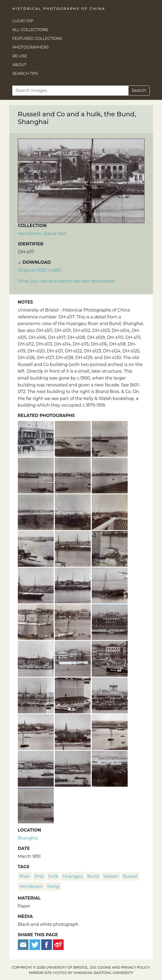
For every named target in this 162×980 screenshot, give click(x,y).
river (25, 876)
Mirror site (40, 973)
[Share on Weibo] (58, 944)
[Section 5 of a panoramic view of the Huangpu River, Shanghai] (110, 475)
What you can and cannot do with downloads (67, 281)
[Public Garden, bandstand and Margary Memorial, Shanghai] (73, 731)
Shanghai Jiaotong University (103, 973)
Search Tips (25, 74)
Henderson (31, 886)
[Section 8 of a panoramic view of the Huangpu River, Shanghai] (110, 511)
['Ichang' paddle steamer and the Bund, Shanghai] (36, 658)
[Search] (70, 91)
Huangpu (73, 876)
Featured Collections (37, 39)
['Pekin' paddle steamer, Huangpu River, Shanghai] (36, 585)
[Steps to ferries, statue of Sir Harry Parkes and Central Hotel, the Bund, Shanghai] (110, 658)
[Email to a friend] (24, 944)
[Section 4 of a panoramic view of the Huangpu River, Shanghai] (73, 475)
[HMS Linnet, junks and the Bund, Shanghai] (36, 621)
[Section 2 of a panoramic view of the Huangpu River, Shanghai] (110, 438)
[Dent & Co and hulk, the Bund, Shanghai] (110, 621)
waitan (111, 876)
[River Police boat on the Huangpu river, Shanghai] (73, 695)
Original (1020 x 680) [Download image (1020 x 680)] (40, 270)
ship (39, 876)
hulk (53, 876)
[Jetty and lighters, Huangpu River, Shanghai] (110, 548)
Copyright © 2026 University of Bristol (50, 967)
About (20, 65)
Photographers (31, 47)
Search (139, 90)
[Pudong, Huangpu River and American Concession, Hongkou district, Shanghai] (110, 768)
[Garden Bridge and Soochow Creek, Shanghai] (110, 731)
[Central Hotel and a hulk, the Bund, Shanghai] (73, 658)
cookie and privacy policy (123, 967)
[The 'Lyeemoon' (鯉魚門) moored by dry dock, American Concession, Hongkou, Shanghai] (73, 768)
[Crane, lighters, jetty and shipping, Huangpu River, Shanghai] (36, 548)
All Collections (30, 30)
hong (53, 886)
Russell (130, 876)
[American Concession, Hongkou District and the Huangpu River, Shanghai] (36, 768)
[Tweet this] (35, 944)
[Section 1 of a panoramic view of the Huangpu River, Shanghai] (73, 438)
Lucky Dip (23, 21)
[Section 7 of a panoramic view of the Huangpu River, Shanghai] (73, 511)
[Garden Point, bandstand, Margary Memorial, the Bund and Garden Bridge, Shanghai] (36, 731)
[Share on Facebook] (47, 944)
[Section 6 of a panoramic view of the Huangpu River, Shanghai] (36, 511)
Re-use (20, 56)
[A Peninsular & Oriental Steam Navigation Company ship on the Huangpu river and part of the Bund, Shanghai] (73, 585)
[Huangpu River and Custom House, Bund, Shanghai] (73, 621)
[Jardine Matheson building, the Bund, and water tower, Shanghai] (110, 695)
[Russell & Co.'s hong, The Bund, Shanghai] (36, 438)
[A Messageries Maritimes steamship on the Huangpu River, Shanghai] (73, 548)
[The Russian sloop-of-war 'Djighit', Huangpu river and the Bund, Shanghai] (36, 695)
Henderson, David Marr (43, 234)
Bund (93, 876)
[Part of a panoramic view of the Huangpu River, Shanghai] (36, 805)
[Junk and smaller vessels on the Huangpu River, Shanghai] (110, 585)
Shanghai (28, 838)
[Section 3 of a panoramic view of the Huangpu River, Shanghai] (36, 475)
